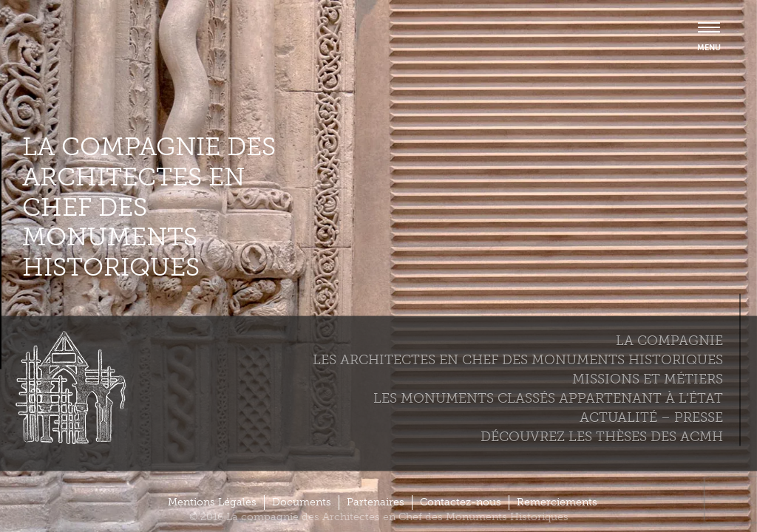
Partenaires (376, 502)
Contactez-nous (461, 502)
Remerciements (557, 502)
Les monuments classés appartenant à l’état (548, 398)
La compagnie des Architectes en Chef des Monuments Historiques (149, 207)
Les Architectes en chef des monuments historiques (518, 359)
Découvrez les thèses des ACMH (602, 436)
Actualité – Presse (651, 417)
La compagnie (669, 340)
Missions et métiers (648, 378)
